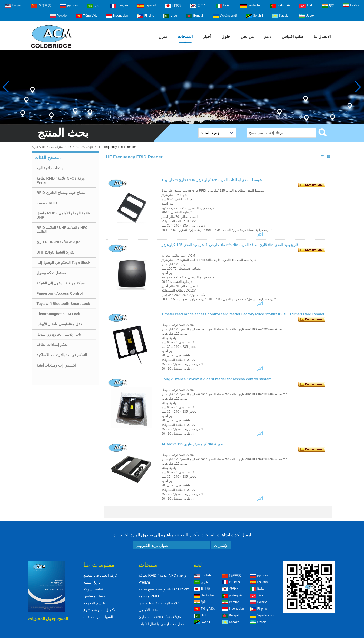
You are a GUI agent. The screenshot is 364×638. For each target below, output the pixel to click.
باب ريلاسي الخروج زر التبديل (59, 334)
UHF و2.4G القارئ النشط (56, 252)
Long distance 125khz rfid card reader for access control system (217, 379)
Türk (306, 6)
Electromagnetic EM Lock (58, 314)
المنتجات (185, 37)
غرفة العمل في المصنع (101, 575)
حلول (226, 37)
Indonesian (117, 16)
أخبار (207, 37)
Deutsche (250, 6)
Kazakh (281, 16)
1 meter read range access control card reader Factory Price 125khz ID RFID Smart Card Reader (243, 314)
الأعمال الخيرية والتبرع (100, 610)
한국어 (199, 6)
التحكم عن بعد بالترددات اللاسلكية (62, 355)
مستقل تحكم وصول (52, 273)
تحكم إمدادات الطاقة (52, 345)
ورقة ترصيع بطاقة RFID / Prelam (164, 589)
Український (225, 16)
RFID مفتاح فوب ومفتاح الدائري (61, 193)
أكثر (260, 234)
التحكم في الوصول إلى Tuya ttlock (63, 262)
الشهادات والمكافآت (98, 617)
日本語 (173, 6)
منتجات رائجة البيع (50, 168)
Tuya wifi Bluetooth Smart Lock (63, 304)
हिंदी (328, 6)
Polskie (58, 16)
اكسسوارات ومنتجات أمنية (57, 365)
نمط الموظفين (94, 596)
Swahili (254, 16)
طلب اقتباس (293, 37)
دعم (268, 37)
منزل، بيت (56, 147)
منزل (163, 37)
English (14, 6)
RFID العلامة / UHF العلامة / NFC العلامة (62, 230)
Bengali (195, 16)
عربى (94, 6)
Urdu (170, 16)
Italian (223, 6)
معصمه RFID (47, 203)
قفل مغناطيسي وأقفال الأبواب (60, 324)
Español (147, 6)
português (280, 6)
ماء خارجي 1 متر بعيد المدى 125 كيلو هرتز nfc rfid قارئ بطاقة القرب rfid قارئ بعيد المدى (230, 245)
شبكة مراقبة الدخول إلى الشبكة (61, 283)
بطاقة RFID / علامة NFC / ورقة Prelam (61, 180)
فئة (44, 147)
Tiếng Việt (86, 16)
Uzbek (307, 16)
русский (69, 6)
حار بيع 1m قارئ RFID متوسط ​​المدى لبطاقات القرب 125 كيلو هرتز (212, 180)
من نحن (247, 37)
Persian (351, 5)
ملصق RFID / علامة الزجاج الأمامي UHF (63, 215)
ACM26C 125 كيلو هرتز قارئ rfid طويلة (193, 444)
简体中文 (41, 6)
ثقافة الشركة (93, 589)
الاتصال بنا (322, 37)
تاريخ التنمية (92, 582)
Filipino (146, 16)
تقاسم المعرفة (94, 603)
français (119, 6)
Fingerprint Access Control (60, 293)
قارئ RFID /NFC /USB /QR (58, 242)
